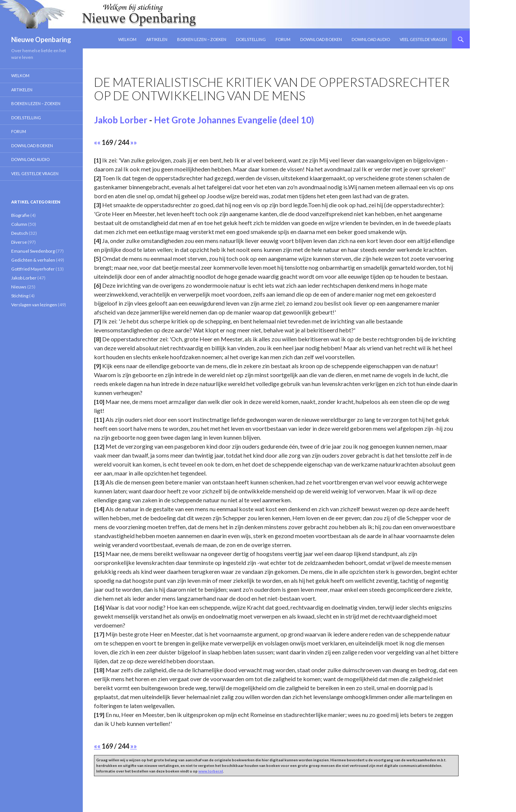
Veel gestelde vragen (423, 39)
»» (133, 142)
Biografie (20, 215)
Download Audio (371, 39)
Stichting (20, 296)
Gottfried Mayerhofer (33, 269)
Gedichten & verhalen (33, 260)
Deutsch (20, 233)
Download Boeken (321, 39)
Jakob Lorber (121, 120)
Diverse (19, 242)
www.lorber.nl (211, 771)
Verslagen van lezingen (34, 305)
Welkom (127, 39)
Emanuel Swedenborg (33, 251)
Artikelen (157, 39)
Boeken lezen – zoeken (202, 39)
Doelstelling (251, 39)
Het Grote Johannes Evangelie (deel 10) (234, 120)
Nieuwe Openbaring (41, 40)
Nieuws (19, 287)
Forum (283, 39)
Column (19, 224)
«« (97, 142)
